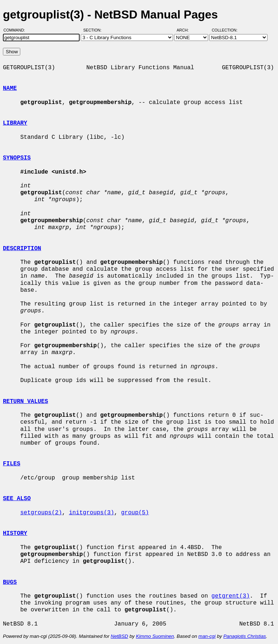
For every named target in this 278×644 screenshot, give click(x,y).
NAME (10, 88)
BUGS (10, 582)
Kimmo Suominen (155, 636)
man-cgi (207, 636)
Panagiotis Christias (245, 636)
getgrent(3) (231, 596)
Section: (94, 30)
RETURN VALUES (26, 402)
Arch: (186, 30)
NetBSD (119, 636)
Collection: (225, 30)
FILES (12, 464)
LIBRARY (15, 123)
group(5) (135, 513)
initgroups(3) (91, 513)
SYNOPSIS (17, 158)
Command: (16, 30)
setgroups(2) (41, 513)
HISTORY (15, 533)
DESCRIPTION (22, 249)
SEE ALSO (17, 499)
